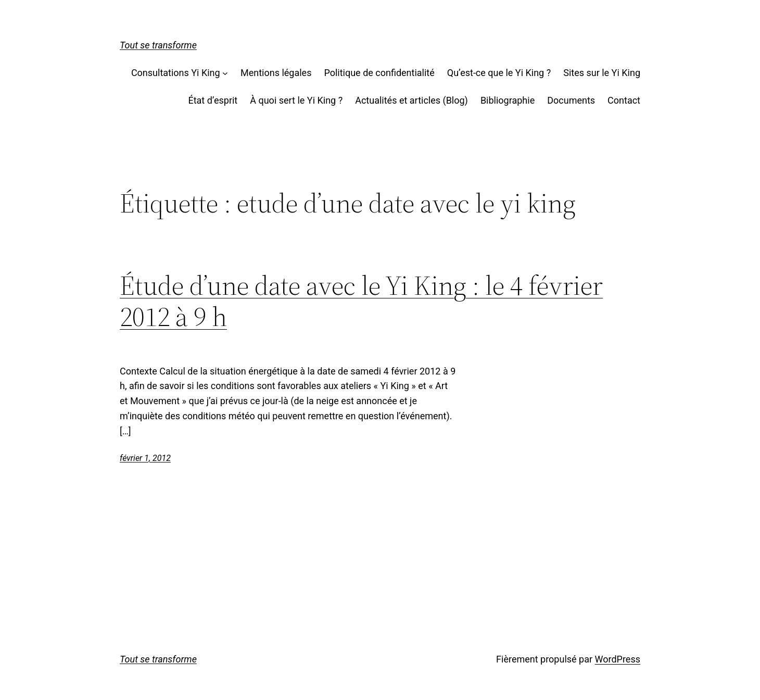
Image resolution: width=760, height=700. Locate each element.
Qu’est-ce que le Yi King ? (499, 73)
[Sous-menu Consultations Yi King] (225, 73)
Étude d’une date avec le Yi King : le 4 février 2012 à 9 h (361, 301)
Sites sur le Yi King (602, 73)
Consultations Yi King (176, 73)
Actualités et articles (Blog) (411, 100)
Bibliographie (508, 100)
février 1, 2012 (145, 458)
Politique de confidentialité (379, 73)
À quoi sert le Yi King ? (296, 100)
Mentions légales (276, 73)
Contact (624, 100)
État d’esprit (213, 100)
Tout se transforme (158, 45)
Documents (571, 100)
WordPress (618, 659)
